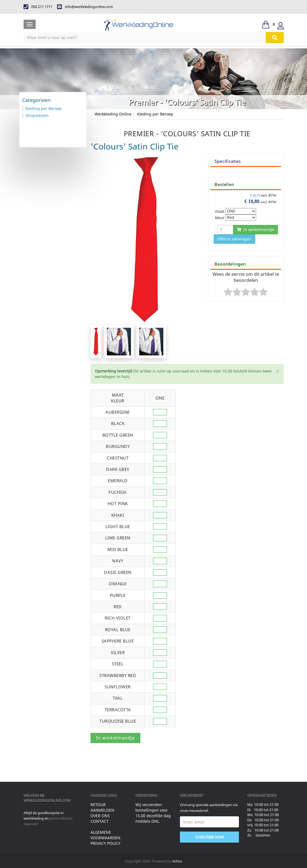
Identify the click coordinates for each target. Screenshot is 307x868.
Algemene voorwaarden (105, 835)
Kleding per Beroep (155, 114)
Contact (100, 821)
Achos (177, 861)
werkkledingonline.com (47, 800)
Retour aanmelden (102, 807)
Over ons (100, 816)
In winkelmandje (256, 230)
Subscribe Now (210, 837)
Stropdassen (37, 115)
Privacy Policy (105, 843)
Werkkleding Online (113, 114)
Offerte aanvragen (234, 239)
